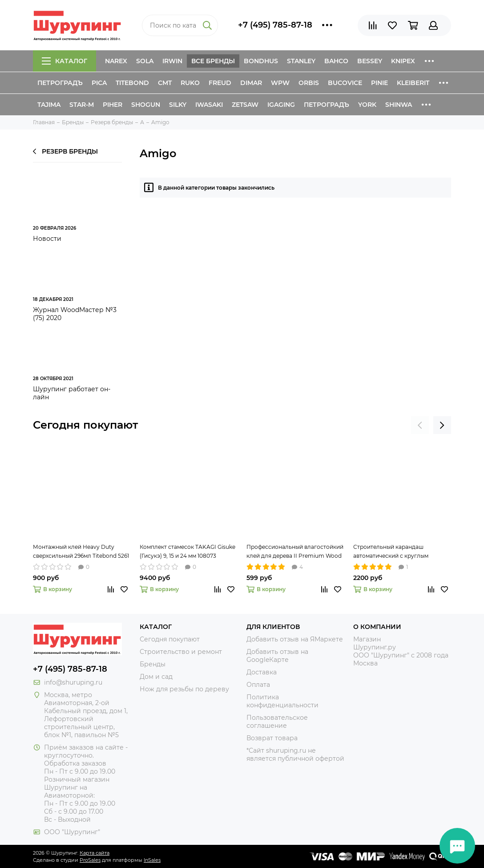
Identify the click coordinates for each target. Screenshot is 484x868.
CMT (165, 83)
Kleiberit (413, 83)
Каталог (65, 61)
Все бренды (213, 61)
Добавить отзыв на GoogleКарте (277, 656)
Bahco (336, 61)
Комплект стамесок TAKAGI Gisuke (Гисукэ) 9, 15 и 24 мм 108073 (188, 551)
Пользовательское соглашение (277, 722)
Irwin (172, 61)
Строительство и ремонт (181, 652)
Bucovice (345, 83)
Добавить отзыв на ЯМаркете (295, 639)
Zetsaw (245, 105)
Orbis (309, 83)
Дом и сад (156, 677)
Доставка (262, 672)
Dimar (251, 83)
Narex (116, 61)
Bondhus (261, 61)
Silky (178, 105)
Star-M (82, 105)
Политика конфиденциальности (282, 701)
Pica (99, 83)
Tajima (49, 105)
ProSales (90, 860)
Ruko (190, 83)
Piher (113, 105)
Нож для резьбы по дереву (184, 689)
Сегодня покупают (85, 425)
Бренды (153, 664)
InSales (152, 860)
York (367, 105)
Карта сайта (95, 853)
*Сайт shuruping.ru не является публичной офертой (295, 754)
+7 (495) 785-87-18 (275, 25)
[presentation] (420, 425)
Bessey (370, 61)
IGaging (281, 105)
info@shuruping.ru (73, 682)
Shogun (146, 105)
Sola (145, 61)
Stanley (301, 61)
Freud (220, 83)
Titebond (132, 83)
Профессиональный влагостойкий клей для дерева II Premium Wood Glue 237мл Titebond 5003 (295, 552)
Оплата (258, 685)
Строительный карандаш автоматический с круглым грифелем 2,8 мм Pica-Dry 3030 (396, 552)
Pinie (379, 83)
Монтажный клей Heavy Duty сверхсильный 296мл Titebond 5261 (81, 551)
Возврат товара (272, 738)
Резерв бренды (65, 151)
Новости (47, 239)
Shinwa (399, 105)
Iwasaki (209, 105)
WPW (280, 83)
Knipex (403, 61)
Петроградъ (60, 83)
